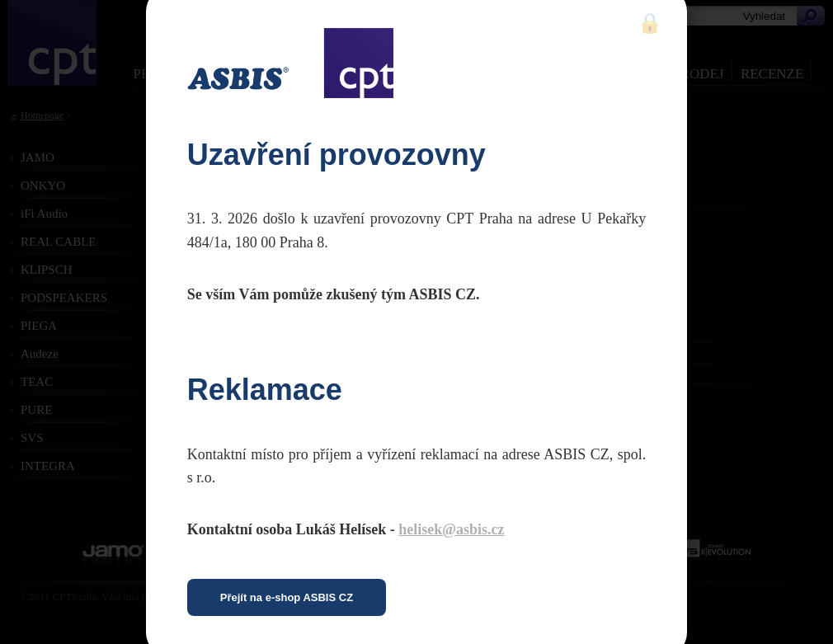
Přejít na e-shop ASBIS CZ (287, 597)
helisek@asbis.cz (451, 529)
